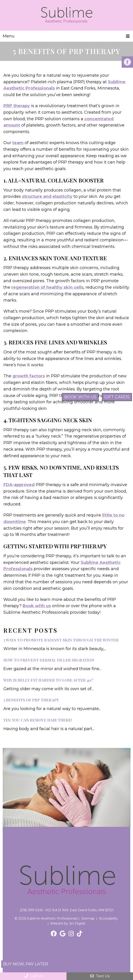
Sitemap (88, 918)
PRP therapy (17, 106)
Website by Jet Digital (68, 923)
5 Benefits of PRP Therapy (31, 700)
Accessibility (108, 918)
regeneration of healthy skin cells (47, 287)
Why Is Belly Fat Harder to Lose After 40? (48, 680)
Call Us (33, 976)
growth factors (29, 376)
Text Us (100, 976)
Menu (9, 36)
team (18, 143)
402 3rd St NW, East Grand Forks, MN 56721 (79, 910)
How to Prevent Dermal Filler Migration (49, 660)
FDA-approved (19, 485)
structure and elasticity (47, 196)
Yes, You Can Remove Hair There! (38, 720)
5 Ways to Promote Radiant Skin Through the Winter (61, 640)
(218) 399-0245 (31, 910)
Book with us (37, 606)
